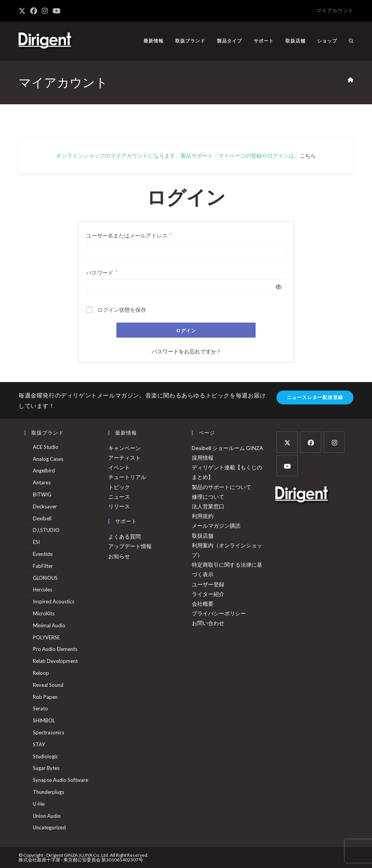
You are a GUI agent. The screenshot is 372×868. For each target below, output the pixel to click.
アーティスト (125, 458)
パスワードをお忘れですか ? (186, 351)
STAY (39, 744)
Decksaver (45, 506)
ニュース (119, 497)
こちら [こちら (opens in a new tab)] (308, 155)
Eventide (43, 554)
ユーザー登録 (208, 584)
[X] (287, 442)
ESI (36, 542)
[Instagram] (334, 442)
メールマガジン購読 (216, 526)
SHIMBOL (44, 720)
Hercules (43, 589)
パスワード (102, 272)
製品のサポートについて (222, 487)
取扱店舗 (203, 536)
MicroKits (44, 613)
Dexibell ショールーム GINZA (228, 448)
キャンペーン (125, 448)
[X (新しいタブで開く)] (23, 11)
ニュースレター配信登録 (315, 397)
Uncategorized (49, 827)
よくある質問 (125, 536)
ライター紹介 (208, 594)
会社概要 (203, 604)
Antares (42, 482)
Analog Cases (48, 459)
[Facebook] (311, 442)
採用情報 (203, 458)
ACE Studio (46, 447)
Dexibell (42, 518)
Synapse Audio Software (61, 780)
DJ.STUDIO (46, 530)
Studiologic (45, 756)
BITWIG (42, 494)
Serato (40, 708)
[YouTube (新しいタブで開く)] (56, 11)
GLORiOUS (45, 578)
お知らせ (119, 556)
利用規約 (203, 516)
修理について (208, 497)
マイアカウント (335, 10)
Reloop (41, 673)
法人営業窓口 (208, 506)
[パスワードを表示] (277, 287)
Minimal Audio (49, 625)
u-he (39, 804)
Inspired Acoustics (54, 601)
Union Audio (47, 816)
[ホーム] (351, 80)
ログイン (186, 330)
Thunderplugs (49, 792)
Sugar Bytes (46, 768)
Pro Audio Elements (55, 649)
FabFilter (43, 566)
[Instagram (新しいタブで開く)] (45, 11)
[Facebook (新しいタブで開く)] (34, 11)
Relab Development (55, 661)
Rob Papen (45, 697)
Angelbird (44, 471)
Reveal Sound (48, 685)
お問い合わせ (208, 623)
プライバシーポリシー (219, 613)
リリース (119, 506)
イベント (119, 467)
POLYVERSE (46, 637)
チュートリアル (127, 477)
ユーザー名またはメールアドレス (129, 235)
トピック (119, 487)
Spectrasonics (49, 732)
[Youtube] (287, 466)
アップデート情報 (130, 546)
